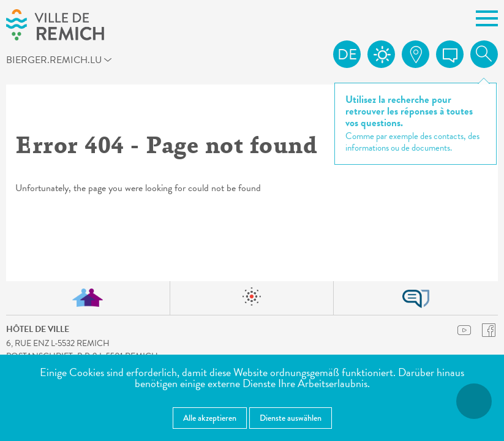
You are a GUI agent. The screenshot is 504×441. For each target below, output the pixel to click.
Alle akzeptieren (210, 418)
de (347, 55)
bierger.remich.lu (68, 62)
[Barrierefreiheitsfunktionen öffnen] (474, 401)
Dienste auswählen (291, 418)
